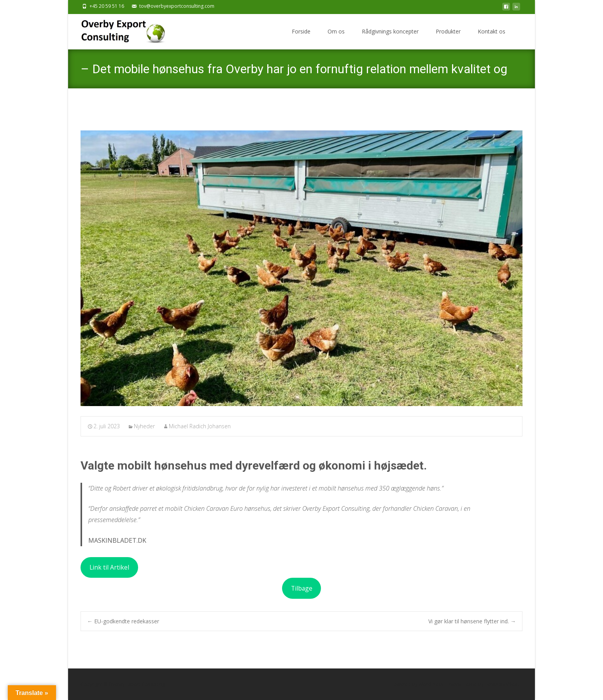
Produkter (448, 31)
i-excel (471, 684)
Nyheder (144, 426)
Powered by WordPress (418, 684)
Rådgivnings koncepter (390, 31)
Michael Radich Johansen (200, 426)
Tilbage (302, 588)
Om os (336, 31)
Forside (301, 31)
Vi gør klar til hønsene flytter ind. (472, 621)
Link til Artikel (109, 567)
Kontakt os (492, 31)
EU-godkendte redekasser (123, 621)
